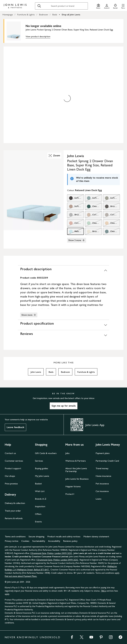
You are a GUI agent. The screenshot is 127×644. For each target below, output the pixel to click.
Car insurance (102, 491)
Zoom (54, 156)
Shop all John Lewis (71, 15)
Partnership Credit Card (107, 461)
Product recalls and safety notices (64, 536)
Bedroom (43, 15)
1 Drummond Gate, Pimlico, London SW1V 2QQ (51, 553)
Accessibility (54, 541)
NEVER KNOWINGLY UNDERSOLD (33, 637)
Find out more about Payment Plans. (21, 576)
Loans (98, 499)
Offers (38, 514)
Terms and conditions (15, 536)
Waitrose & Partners (76, 461)
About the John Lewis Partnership (76, 470)
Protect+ (70, 494)
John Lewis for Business (77, 479)
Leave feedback (15, 427)
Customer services (14, 461)
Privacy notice (12, 541)
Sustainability (39, 541)
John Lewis (36, 372)
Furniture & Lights (26, 15)
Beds (55, 15)
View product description (38, 36)
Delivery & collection (15, 503)
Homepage (8, 15)
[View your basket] (115, 6)
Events (38, 522)
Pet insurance (102, 484)
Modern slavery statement (96, 536)
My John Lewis (42, 476)
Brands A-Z (41, 499)
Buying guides (42, 468)
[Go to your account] (107, 6)
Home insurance (103, 476)
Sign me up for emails (64, 406)
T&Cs (103, 591)
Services (39, 461)
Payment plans (103, 453)
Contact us (10, 453)
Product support (13, 468)
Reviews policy (70, 541)
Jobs (67, 453)
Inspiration (40, 506)
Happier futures (73, 486)
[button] (123, 6)
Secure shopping (36, 536)
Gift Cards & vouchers (46, 453)
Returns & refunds (14, 518)
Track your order (13, 511)
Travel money (102, 468)
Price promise (11, 484)
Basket (38, 484)
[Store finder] (98, 6)
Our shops (10, 476)
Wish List (40, 491)
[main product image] (16, 31)
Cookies (25, 541)
